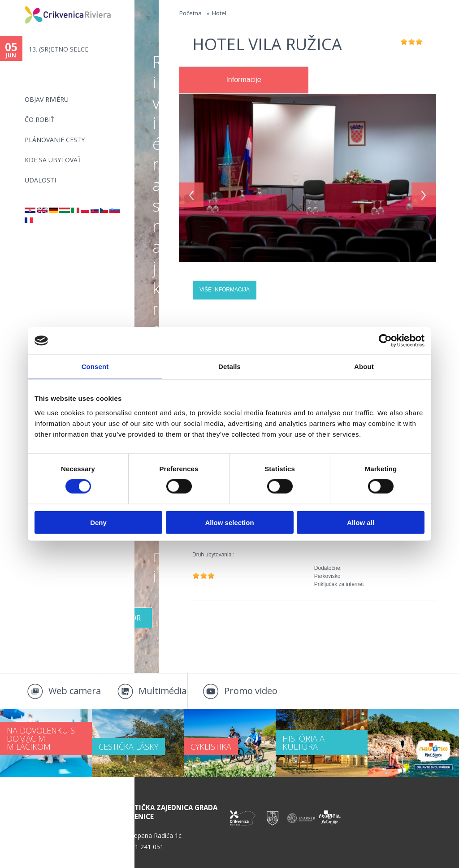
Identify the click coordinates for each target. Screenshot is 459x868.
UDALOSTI (40, 180)
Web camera (75, 691)
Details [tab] (229, 367)
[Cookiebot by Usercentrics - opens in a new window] (385, 341)
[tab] (244, 80)
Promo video (251, 691)
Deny (98, 522)
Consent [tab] (95, 367)
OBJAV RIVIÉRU (47, 99)
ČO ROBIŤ (39, 119)
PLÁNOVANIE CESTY (55, 140)
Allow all (361, 522)
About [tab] (364, 367)
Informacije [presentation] (243, 80)
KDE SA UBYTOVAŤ (53, 160)
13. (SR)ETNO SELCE (58, 49)
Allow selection (229, 522)
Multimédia (162, 691)
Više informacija (225, 290)
